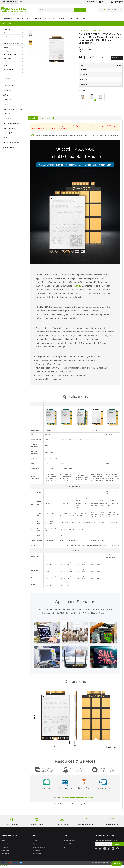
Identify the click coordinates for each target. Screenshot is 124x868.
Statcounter (4, 866)
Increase (108, 57)
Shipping (35, 844)
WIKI (65, 847)
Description (33, 118)
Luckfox (6, 100)
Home (3, 24)
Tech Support (37, 854)
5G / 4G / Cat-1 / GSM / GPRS (91, 31)
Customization (6, 850)
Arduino (6, 114)
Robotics (6, 133)
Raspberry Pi (7, 90)
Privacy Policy (37, 850)
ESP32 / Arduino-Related (11, 109)
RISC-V (6, 105)
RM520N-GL (97, 404)
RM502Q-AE (82, 404)
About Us (4, 841)
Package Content (44, 118)
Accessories (7, 147)
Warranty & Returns (39, 847)
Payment (35, 841)
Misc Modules (8, 128)
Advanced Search (69, 844)
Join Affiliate (5, 854)
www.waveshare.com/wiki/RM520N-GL (78, 798)
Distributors (5, 847)
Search (80, 10)
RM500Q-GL (67, 404)
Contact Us (5, 844)
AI (4, 95)
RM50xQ (77, 286)
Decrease (108, 59)
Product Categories (69, 841)
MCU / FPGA (7, 138)
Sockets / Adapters (9, 142)
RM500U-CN (51, 404)
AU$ (10, 2)
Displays (6, 119)
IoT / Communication (10, 123)
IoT (80, 31)
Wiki (53, 118)
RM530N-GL (113, 404)
